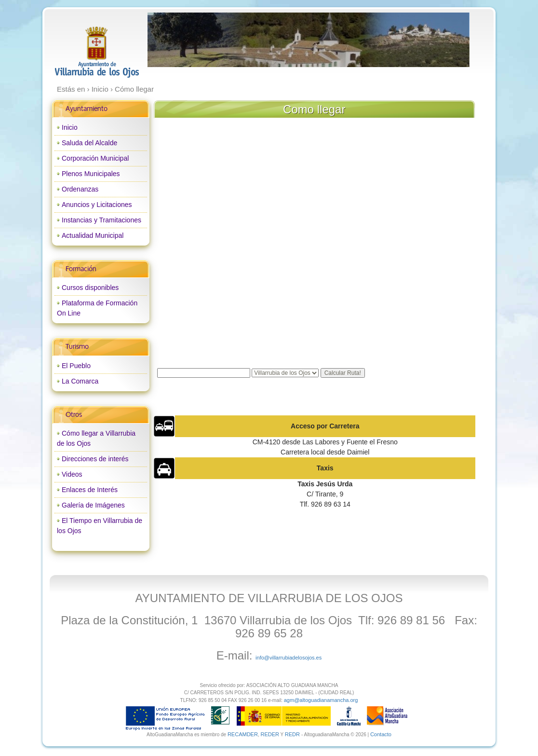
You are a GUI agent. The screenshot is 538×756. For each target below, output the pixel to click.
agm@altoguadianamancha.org (321, 700)
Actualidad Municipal (93, 235)
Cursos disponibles (90, 288)
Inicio (70, 127)
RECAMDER (243, 734)
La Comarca (80, 381)
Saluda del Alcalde (89, 143)
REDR (293, 734)
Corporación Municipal (95, 158)
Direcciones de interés (95, 459)
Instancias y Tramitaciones (101, 220)
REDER (270, 734)
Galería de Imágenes (93, 505)
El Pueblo (76, 366)
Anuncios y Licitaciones (97, 205)
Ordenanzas (80, 189)
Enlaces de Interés (90, 490)
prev (175, 40)
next (442, 40)
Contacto (381, 734)
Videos (72, 474)
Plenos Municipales (91, 174)
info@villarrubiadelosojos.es (289, 658)
